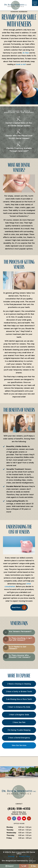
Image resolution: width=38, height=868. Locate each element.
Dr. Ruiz (26, 53)
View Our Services (19, 745)
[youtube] (24, 818)
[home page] (16, 5)
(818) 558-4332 (19, 809)
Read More (16, 607)
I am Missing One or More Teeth (19, 699)
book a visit (21, 64)
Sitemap (11, 856)
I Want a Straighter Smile (19, 715)
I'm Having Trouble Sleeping (19, 730)
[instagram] (19, 818)
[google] (9, 818)
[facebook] (14, 818)
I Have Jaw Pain (19, 722)
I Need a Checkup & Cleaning (19, 684)
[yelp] (29, 818)
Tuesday (10, 830)
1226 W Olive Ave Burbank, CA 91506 (19, 813)
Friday (9, 838)
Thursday (10, 835)
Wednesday (11, 833)
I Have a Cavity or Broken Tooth (19, 691)
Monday (10, 827)
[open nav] (35, 3)
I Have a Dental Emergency (19, 738)
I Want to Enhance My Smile (19, 707)
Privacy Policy (25, 856)
